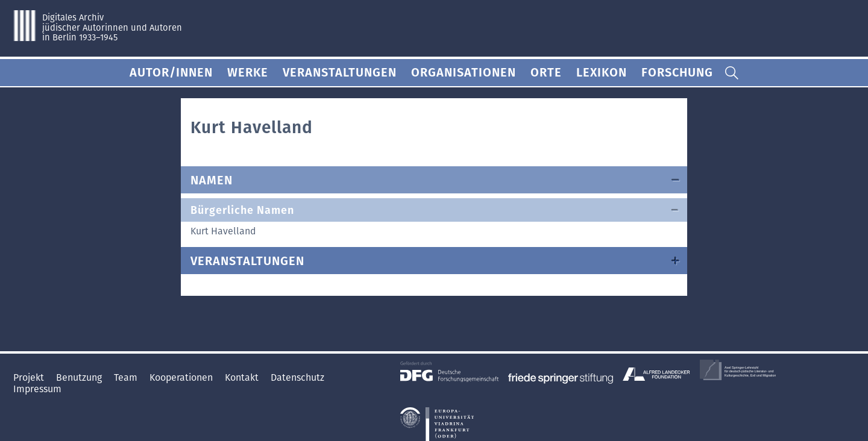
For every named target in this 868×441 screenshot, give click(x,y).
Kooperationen (182, 377)
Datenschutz (297, 377)
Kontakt (243, 377)
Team (127, 377)
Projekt (30, 377)
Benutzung (80, 377)
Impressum (37, 389)
